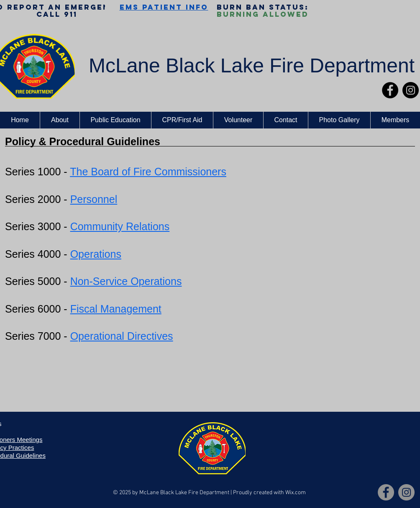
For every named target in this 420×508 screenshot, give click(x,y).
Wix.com (296, 493)
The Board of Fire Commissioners (148, 172)
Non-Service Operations (126, 281)
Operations (96, 254)
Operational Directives (122, 336)
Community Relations (120, 226)
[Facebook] (390, 90)
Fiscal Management (116, 309)
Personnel (94, 199)
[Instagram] (411, 90)
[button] (60, 120)
